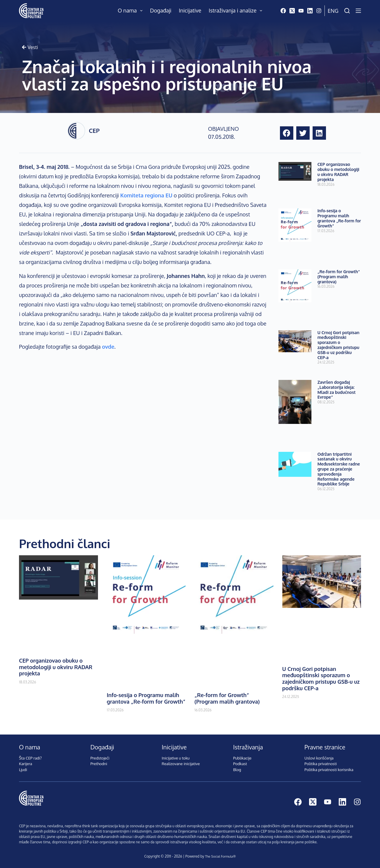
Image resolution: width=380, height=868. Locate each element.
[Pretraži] (347, 11)
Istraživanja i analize (237, 11)
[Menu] (358, 11)
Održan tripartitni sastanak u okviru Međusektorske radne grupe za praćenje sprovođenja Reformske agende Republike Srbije (339, 469)
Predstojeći (100, 758)
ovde (108, 347)
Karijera (26, 764)
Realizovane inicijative (181, 764)
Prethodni (99, 764)
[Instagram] (319, 11)
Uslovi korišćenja (319, 758)
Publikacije (242, 758)
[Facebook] (283, 11)
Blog (237, 770)
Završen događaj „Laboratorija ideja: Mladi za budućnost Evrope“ (337, 390)
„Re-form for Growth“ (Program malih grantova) (339, 277)
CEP (94, 130)
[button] (287, 133)
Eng (333, 11)
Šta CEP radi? (30, 758)
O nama (132, 11)
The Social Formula (219, 856)
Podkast (240, 764)
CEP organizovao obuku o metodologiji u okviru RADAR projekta (338, 172)
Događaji (161, 10)
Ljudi (23, 770)
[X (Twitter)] (292, 11)
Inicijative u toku (176, 758)
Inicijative (190, 10)
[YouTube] (301, 11)
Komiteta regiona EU (146, 195)
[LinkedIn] (310, 11)
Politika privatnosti (321, 764)
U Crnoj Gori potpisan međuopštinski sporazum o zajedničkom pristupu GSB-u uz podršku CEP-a (338, 345)
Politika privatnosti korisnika (329, 770)
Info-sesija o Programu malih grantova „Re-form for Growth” (339, 218)
